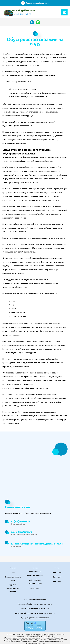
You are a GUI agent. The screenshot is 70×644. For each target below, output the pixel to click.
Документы (57, 577)
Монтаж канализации (35, 576)
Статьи (57, 568)
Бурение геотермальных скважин (13, 588)
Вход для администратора (35, 600)
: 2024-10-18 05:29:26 (47, 613)
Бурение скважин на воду (13, 579)
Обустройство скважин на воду (35, 582)
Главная (13, 568)
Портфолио (57, 572)
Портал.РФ (45, 609)
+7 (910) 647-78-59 (20, 521)
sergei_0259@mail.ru (21, 532)
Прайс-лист (35, 588)
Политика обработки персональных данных (35, 604)
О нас (13, 572)
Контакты (57, 581)
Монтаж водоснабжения (35, 569)
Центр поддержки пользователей (35, 618)
